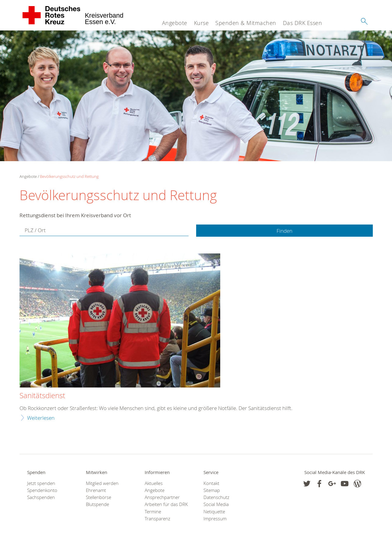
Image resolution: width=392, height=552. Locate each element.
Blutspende (97, 504)
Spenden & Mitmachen (246, 23)
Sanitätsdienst (42, 396)
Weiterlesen (41, 418)
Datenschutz (216, 497)
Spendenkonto (42, 490)
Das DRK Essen (303, 23)
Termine (153, 512)
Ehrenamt (96, 490)
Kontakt (211, 483)
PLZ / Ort (35, 230)
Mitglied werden (102, 483)
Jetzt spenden (41, 483)
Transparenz (157, 519)
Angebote (175, 23)
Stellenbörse (99, 497)
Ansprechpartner (162, 497)
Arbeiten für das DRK (166, 504)
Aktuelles (154, 483)
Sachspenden (41, 497)
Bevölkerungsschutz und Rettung (69, 176)
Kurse (201, 23)
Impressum (215, 519)
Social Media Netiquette (216, 508)
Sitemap (212, 490)
